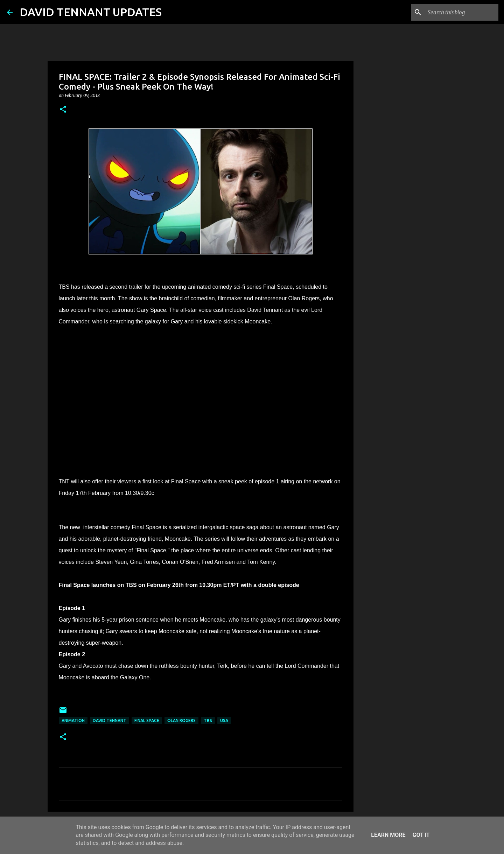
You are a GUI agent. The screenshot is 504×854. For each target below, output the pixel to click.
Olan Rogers (181, 720)
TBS (208, 720)
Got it (421, 835)
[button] (63, 110)
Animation (73, 720)
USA (224, 720)
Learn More (388, 835)
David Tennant (110, 720)
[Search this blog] (462, 12)
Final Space (147, 720)
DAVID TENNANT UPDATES (91, 12)
